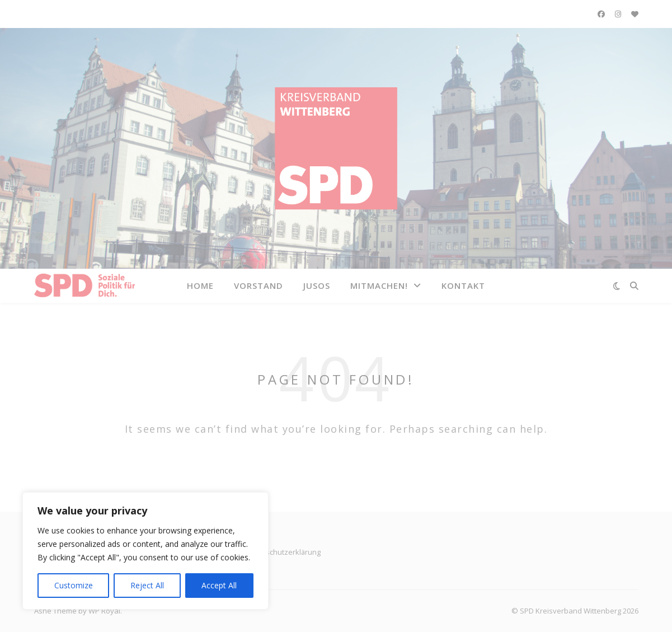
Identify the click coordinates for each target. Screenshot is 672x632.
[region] (145, 551)
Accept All (219, 585)
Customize (74, 585)
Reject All (147, 585)
